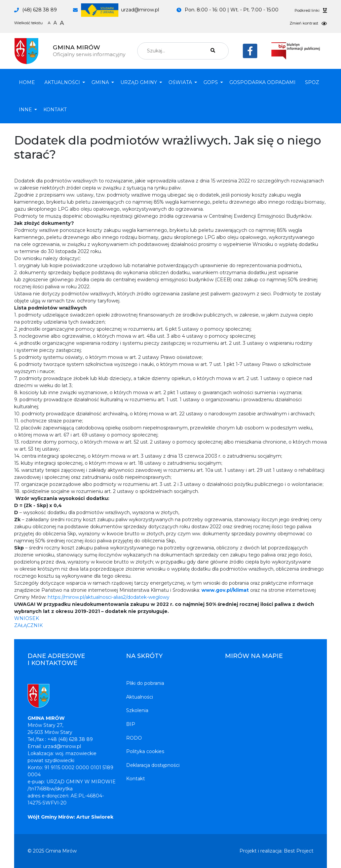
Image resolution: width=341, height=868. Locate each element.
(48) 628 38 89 (40, 10)
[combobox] (183, 51)
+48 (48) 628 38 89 (70, 739)
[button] (63, 82)
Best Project (299, 851)
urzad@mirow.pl (120, 10)
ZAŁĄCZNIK (28, 625)
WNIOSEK (27, 618)
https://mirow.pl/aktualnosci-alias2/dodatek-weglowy (109, 597)
